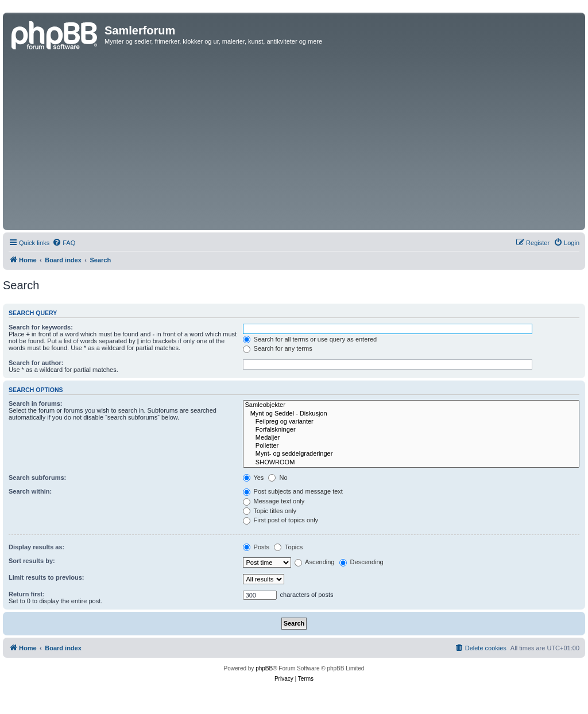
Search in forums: (36, 403)
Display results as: (36, 547)
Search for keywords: (41, 327)
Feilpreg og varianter (411, 422)
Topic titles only (270, 511)
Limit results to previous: (46, 577)
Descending (361, 562)
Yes (254, 478)
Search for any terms (278, 348)
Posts (256, 547)
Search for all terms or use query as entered (310, 339)
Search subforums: (37, 478)
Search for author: (36, 363)
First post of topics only (281, 520)
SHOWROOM (411, 463)
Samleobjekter (411, 405)
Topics (288, 547)
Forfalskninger (411, 430)
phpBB (264, 668)
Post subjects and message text (293, 491)
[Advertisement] (294, 141)
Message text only (274, 501)
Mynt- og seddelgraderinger (411, 454)
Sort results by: (32, 561)
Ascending (315, 562)
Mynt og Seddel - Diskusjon (411, 414)
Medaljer (411, 438)
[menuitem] (64, 243)
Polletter (411, 446)
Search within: (30, 491)
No (278, 478)
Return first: (27, 594)
